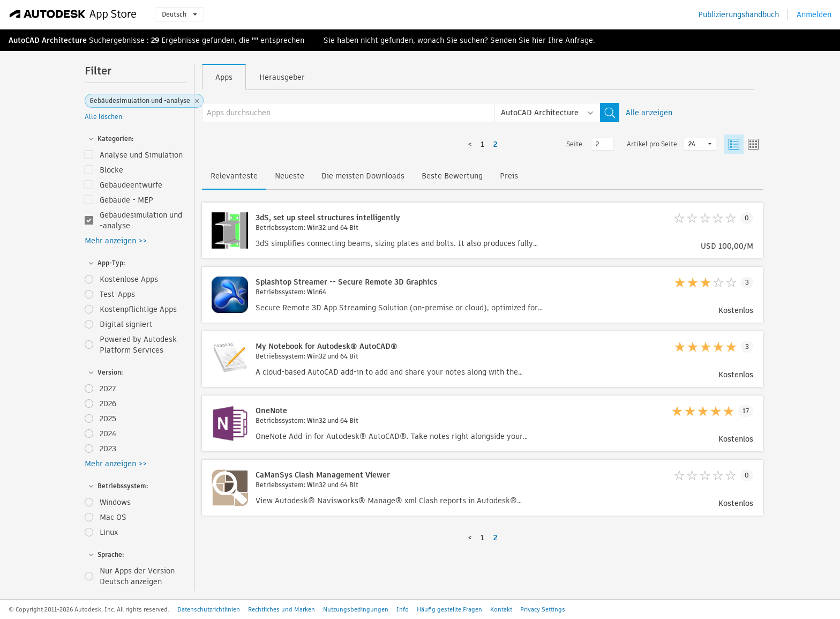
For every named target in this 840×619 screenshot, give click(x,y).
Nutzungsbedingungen (356, 609)
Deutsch (179, 14)
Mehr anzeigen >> (116, 241)
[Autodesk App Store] (73, 14)
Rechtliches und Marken (282, 609)
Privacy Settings (543, 609)
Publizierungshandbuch (738, 14)
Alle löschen (103, 117)
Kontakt (501, 609)
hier (539, 40)
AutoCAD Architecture (48, 40)
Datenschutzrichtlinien (209, 609)
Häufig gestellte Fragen (449, 609)
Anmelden (814, 14)
